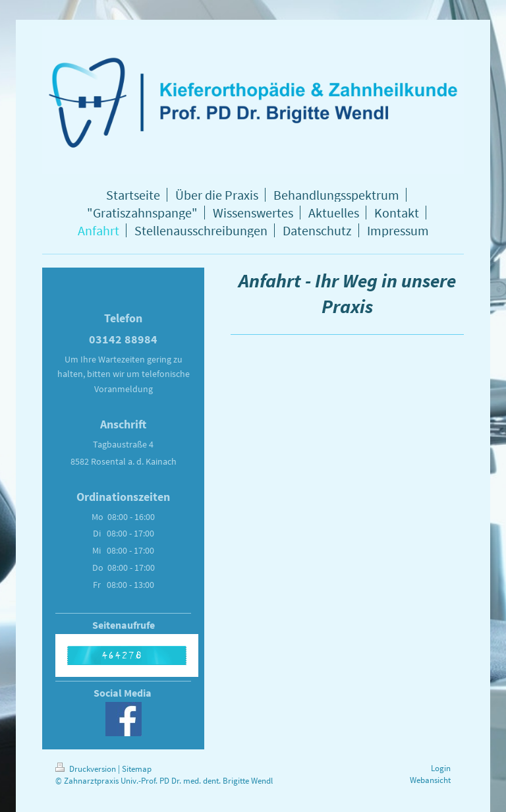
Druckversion (87, 769)
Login (441, 768)
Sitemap (137, 769)
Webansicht (430, 780)
